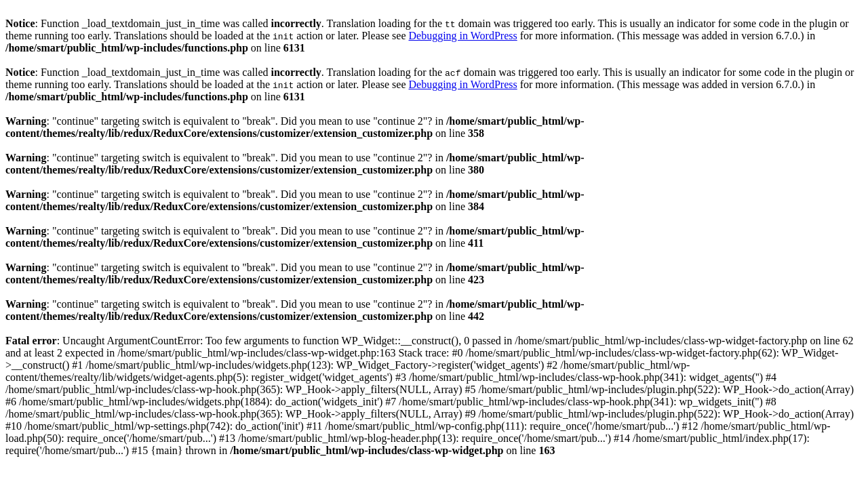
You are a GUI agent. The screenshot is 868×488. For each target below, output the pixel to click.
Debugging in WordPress (462, 36)
